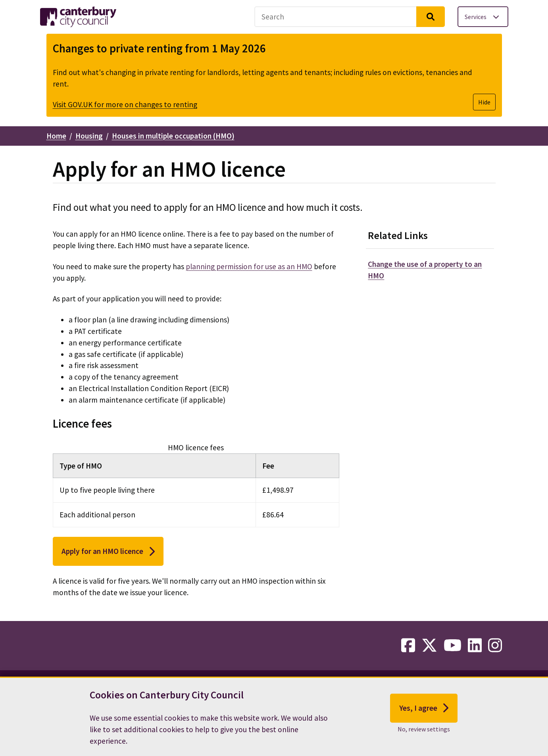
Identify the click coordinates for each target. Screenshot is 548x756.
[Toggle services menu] (483, 17)
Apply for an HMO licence (108, 552)
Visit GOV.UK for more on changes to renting (125, 104)
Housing (89, 136)
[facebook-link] (408, 646)
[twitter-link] (429, 646)
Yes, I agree (424, 713)
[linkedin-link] (475, 646)
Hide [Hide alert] (484, 102)
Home (56, 136)
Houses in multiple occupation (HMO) (173, 136)
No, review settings (424, 734)
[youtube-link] (453, 646)
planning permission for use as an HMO (249, 266)
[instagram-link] (495, 646)
